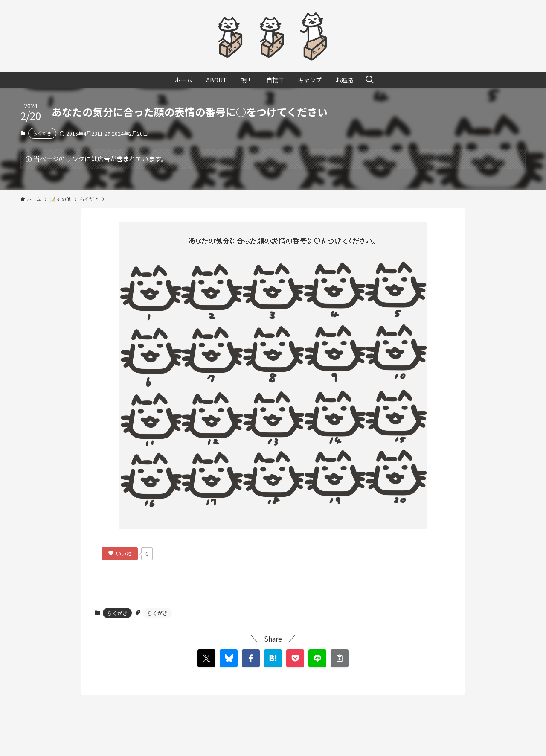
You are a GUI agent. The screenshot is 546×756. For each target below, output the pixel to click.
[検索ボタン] (369, 80)
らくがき (42, 133)
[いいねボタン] (120, 554)
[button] (251, 658)
